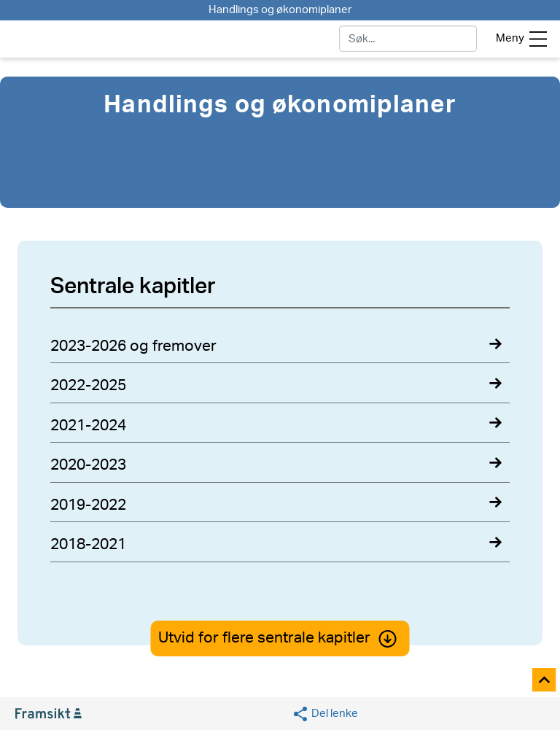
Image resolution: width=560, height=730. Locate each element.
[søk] (408, 39)
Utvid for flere (280, 638)
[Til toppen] (545, 681)
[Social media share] (325, 714)
